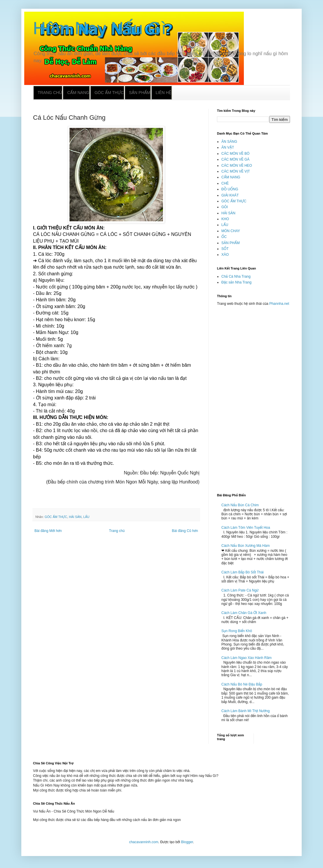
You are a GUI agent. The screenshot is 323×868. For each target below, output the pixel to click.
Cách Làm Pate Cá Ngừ (240, 590)
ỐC (224, 237)
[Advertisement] (253, 397)
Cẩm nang (78, 93)
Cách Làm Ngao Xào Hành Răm (246, 658)
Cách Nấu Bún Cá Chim (240, 505)
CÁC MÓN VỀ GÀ (235, 159)
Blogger (187, 842)
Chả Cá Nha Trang (236, 276)
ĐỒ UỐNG (230, 189)
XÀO (225, 255)
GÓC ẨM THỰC (56, 517)
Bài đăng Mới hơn (48, 531)
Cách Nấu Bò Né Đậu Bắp (242, 684)
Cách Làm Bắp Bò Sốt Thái (243, 572)
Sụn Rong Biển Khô (237, 631)
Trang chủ (50, 93)
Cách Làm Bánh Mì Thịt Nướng (245, 711)
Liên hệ (164, 93)
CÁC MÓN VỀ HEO (237, 166)
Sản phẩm (140, 93)
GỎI (225, 207)
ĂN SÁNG (229, 142)
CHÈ (225, 183)
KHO (225, 219)
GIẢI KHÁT (230, 195)
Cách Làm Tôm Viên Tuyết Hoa (246, 528)
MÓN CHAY (231, 231)
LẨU (86, 517)
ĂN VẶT (228, 147)
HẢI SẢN (75, 517)
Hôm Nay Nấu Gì (100, 28)
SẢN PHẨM (231, 243)
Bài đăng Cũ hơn (185, 531)
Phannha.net (279, 304)
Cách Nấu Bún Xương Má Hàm (245, 546)
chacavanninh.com (144, 842)
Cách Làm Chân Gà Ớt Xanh (244, 613)
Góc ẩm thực (109, 93)
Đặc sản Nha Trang (236, 282)
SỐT (225, 249)
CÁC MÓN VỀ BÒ (235, 154)
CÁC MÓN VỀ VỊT (236, 171)
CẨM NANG (231, 177)
